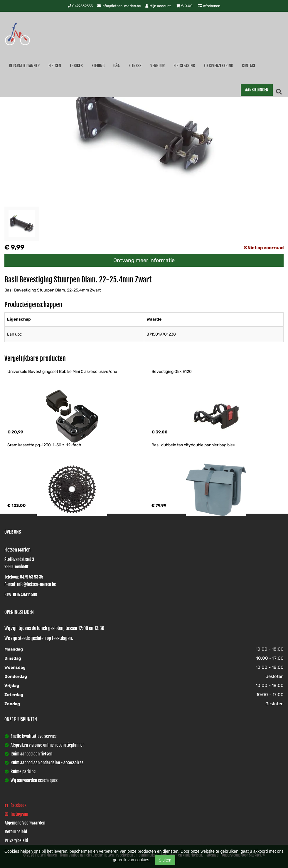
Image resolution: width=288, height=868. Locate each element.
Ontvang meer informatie (144, 260)
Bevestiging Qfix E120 (172, 372)
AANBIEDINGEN (257, 90)
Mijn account (159, 6)
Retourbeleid (16, 832)
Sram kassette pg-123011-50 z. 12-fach (44, 445)
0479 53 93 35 (32, 577)
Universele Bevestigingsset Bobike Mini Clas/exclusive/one (62, 372)
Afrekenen (209, 6)
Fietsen (55, 66)
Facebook (16, 805)
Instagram (16, 814)
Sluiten (165, 860)
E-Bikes (76, 66)
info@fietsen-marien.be (119, 6)
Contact (249, 66)
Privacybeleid (16, 841)
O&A (117, 66)
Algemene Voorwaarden (25, 823)
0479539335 (80, 6)
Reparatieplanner (24, 66)
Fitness (135, 66)
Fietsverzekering (218, 66)
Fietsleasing (184, 66)
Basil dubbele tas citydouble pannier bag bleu (193, 445)
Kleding (98, 66)
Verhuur (158, 66)
